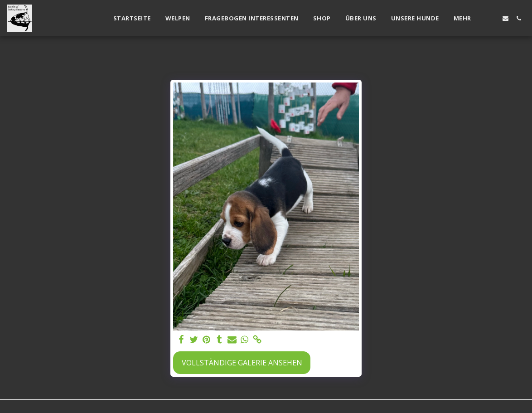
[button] (492, 18)
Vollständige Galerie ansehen (242, 363)
